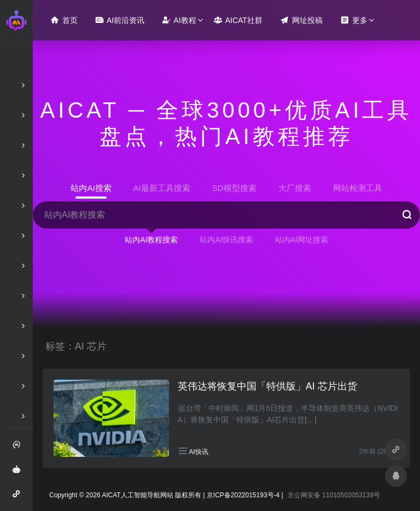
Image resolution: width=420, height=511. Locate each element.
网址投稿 (301, 20)
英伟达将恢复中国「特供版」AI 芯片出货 (267, 386)
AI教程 (179, 20)
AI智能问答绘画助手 (20, 473)
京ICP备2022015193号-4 (243, 495)
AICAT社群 (238, 20)
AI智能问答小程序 (20, 498)
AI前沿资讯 (120, 20)
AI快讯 (198, 452)
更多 (354, 20)
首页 (64, 20)
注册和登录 (20, 449)
